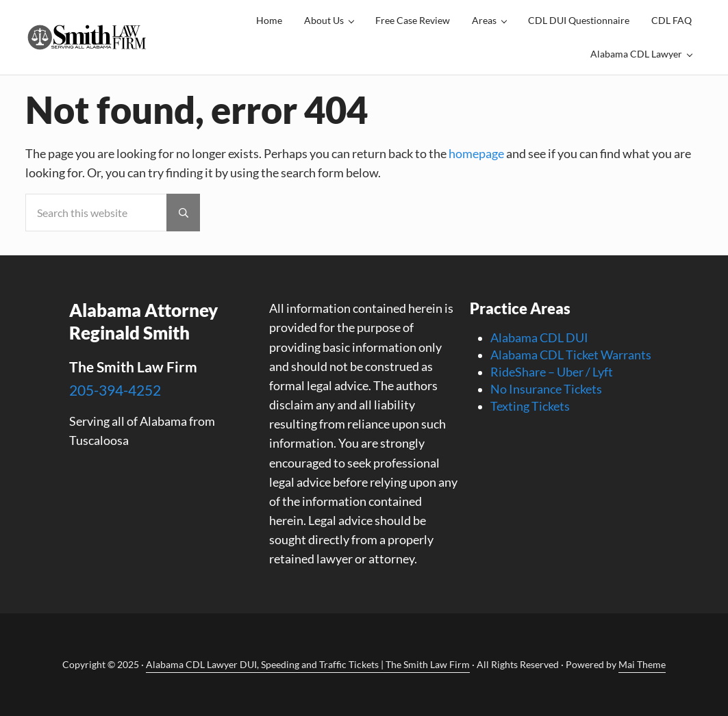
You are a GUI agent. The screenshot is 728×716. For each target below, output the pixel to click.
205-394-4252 (115, 390)
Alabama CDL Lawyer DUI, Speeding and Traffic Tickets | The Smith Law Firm (308, 664)
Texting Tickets (530, 406)
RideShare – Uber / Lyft (552, 372)
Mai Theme (642, 664)
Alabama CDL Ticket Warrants (571, 355)
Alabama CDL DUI (539, 338)
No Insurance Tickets (546, 389)
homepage (476, 154)
